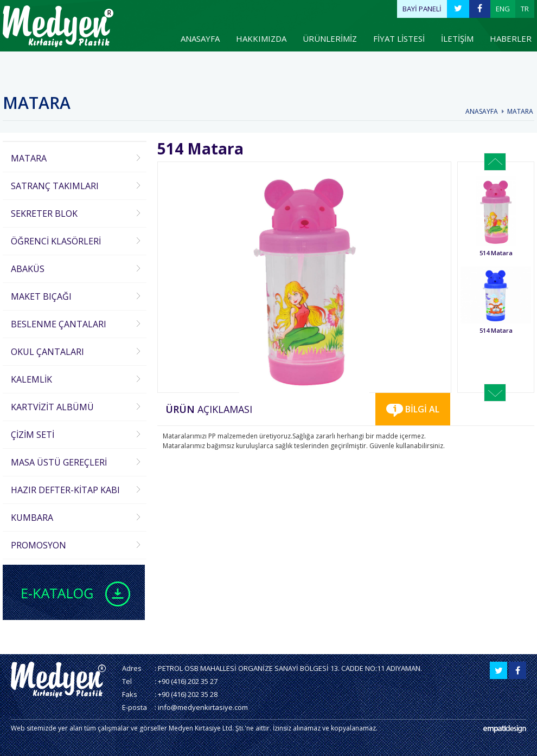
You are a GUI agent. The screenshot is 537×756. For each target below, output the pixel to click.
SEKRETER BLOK (44, 214)
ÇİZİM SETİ (33, 435)
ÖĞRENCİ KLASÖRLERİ (56, 241)
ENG (503, 9)
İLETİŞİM (457, 38)
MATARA (520, 111)
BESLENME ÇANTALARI (59, 324)
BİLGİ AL (413, 410)
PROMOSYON (39, 545)
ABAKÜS (28, 269)
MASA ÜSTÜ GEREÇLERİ (59, 462)
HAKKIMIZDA (261, 38)
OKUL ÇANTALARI (47, 352)
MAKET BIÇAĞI (41, 296)
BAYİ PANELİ (422, 9)
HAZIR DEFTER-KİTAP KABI (65, 490)
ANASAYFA (200, 38)
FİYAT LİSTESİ (399, 38)
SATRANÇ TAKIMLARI (55, 186)
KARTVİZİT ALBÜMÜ (52, 407)
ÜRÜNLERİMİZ (330, 38)
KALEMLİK (31, 379)
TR (525, 9)
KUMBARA (32, 518)
